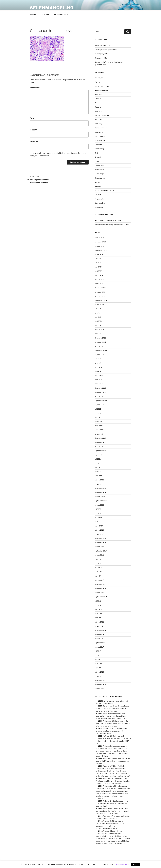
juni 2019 (98, 563)
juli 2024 (98, 309)
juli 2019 (98, 559)
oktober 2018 (100, 593)
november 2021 (100, 442)
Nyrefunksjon (100, 165)
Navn (33, 118)
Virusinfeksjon (100, 207)
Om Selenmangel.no (61, 14)
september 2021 (101, 451)
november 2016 (100, 684)
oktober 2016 (100, 689)
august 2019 (99, 555)
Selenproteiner (100, 178)
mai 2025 (98, 267)
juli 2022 (98, 409)
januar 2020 (99, 534)
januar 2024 (99, 334)
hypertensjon (99, 132)
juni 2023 (98, 363)
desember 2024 (100, 288)
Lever (97, 161)
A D (96, 220)
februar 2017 (99, 672)
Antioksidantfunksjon (102, 90)
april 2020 (98, 522)
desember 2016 (100, 680)
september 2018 (101, 597)
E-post (34, 130)
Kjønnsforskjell (100, 149)
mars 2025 (99, 275)
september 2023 (101, 350)
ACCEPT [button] (136, 864)
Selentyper (99, 182)
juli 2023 (98, 359)
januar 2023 (99, 384)
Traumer (98, 195)
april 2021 (98, 471)
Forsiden (33, 14)
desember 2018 (100, 584)
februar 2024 (99, 330)
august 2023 (99, 355)
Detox (97, 103)
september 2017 (101, 643)
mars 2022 (99, 426)
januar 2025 (99, 284)
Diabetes (98, 107)
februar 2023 (99, 380)
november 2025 (101, 242)
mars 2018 (99, 618)
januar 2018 (99, 626)
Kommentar (36, 88)
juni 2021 (98, 463)
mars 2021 (99, 476)
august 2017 (99, 647)
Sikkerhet (98, 186)
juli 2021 (98, 459)
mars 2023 (99, 375)
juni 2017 (98, 655)
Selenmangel (99, 174)
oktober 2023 (100, 346)
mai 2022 (98, 417)
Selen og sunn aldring (102, 45)
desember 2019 (100, 538)
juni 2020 (98, 513)
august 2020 (99, 505)
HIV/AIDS (98, 119)
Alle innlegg (45, 14)
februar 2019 (99, 580)
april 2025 (98, 271)
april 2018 (98, 614)
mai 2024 (98, 317)
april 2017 (98, 664)
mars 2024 (99, 325)
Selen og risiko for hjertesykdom (106, 50)
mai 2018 (98, 609)
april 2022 (98, 421)
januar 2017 (99, 676)
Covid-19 (98, 99)
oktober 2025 (100, 246)
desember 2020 (101, 488)
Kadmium (98, 145)
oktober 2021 (100, 446)
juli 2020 (98, 509)
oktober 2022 (100, 396)
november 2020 (101, 492)
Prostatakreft (100, 170)
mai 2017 (98, 659)
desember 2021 (100, 438)
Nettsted (34, 141)
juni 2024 (98, 313)
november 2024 (101, 292)
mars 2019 (99, 576)
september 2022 (101, 401)
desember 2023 (100, 338)
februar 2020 (100, 530)
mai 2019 (98, 568)
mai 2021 (98, 467)
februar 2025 (99, 279)
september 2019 (101, 551)
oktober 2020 (100, 497)
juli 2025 (98, 259)
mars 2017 (99, 668)
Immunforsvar (100, 136)
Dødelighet (99, 111)
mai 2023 (98, 367)
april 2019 (98, 572)
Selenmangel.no (52, 8)
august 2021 (99, 455)
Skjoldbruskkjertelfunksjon (104, 190)
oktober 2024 (100, 296)
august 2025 (99, 254)
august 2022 (99, 405)
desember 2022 (100, 388)
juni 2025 (98, 263)
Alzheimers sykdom (102, 86)
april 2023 (98, 371)
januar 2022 (99, 434)
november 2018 (100, 588)
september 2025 (101, 250)
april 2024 (98, 321)
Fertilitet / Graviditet (102, 115)
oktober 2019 (100, 547)
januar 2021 (99, 484)
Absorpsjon (99, 78)
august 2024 (99, 305)
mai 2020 (98, 517)
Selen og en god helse (102, 54)
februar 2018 (99, 622)
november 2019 (100, 542)
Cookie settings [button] (122, 864)
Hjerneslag (99, 124)
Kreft (97, 153)
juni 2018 (98, 605)
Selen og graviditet (101, 58)
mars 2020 (99, 526)
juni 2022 (98, 413)
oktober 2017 (100, 639)
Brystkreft (98, 94)
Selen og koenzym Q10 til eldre (110, 220)
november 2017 (100, 634)
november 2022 (100, 392)
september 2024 (101, 300)
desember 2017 (100, 630)
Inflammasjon (100, 140)
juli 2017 (98, 651)
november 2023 (101, 342)
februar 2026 (99, 238)
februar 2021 (99, 480)
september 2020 (101, 501)
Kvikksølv (98, 157)
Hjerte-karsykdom (101, 128)
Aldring (97, 82)
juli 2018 (98, 601)
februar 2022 (99, 430)
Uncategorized (100, 203)
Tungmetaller (99, 199)
